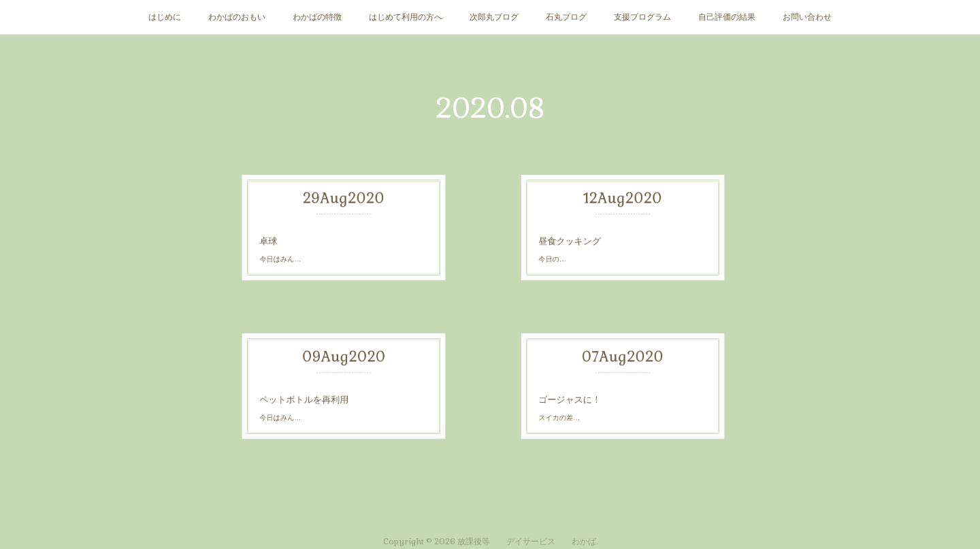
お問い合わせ (807, 17)
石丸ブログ (566, 17)
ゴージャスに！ (613, 394)
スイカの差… (612, 396)
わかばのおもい (237, 17)
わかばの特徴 (317, 17)
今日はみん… (338, 231)
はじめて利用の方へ (406, 17)
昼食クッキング (613, 232)
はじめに (165, 17)
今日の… (611, 234)
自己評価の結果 (727, 17)
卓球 (336, 229)
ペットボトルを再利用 (340, 391)
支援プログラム (642, 17)
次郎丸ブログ (494, 17)
